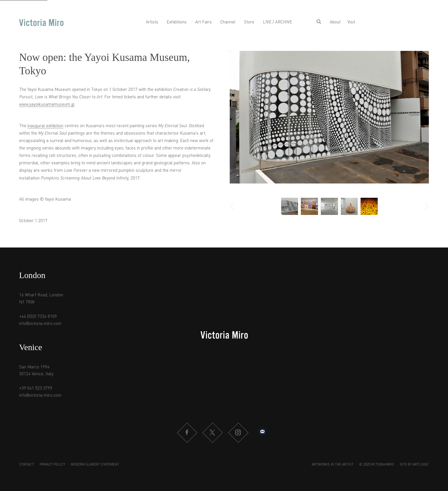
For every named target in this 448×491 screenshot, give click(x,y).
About (335, 22)
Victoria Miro (41, 23)
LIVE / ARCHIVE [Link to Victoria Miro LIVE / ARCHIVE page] (277, 22)
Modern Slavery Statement (95, 465)
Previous (235, 206)
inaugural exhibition (45, 126)
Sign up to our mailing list (262, 432)
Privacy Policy (52, 465)
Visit (351, 22)
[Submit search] (319, 23)
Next (423, 206)
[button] (290, 206)
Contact (27, 465)
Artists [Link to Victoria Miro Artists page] (152, 22)
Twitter (212, 433)
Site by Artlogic (414, 465)
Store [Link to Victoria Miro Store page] (249, 22)
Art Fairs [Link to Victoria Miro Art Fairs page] (203, 22)
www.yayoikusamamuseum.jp (47, 105)
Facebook (187, 433)
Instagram (238, 433)
